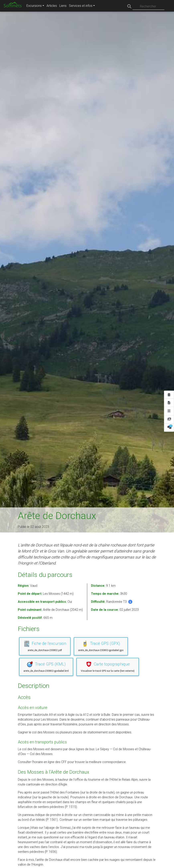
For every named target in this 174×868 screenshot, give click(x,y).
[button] (130, 602)
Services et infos (81, 6)
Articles (52, 6)
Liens (63, 6)
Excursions (34, 6)
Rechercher (148, 6)
